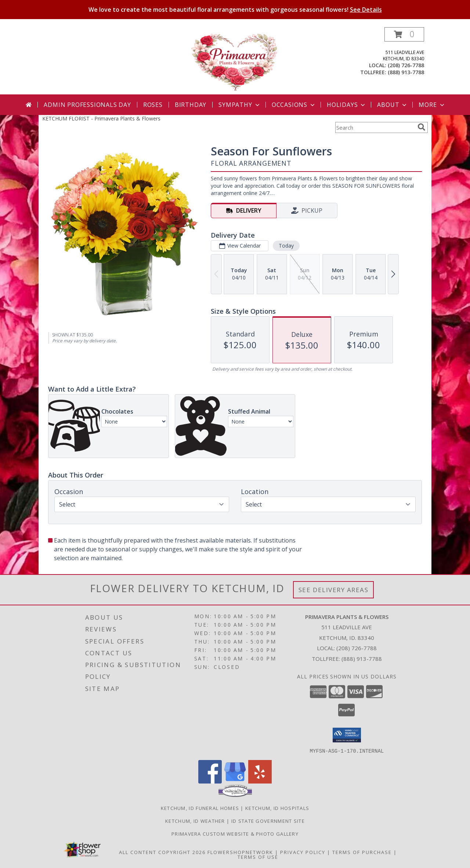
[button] (404, 34)
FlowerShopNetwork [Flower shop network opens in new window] (240, 852)
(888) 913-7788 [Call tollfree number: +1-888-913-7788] (406, 72)
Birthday (191, 105)
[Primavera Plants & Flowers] (235, 61)
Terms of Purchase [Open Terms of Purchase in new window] (362, 852)
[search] (422, 127)
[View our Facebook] (210, 781)
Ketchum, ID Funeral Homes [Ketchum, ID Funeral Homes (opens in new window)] (200, 808)
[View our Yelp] (260, 781)
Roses (153, 105)
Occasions (294, 105)
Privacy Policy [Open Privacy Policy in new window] (303, 852)
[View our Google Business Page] (235, 781)
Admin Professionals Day (87, 105)
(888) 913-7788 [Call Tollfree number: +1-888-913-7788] (362, 659)
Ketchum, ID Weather (195, 821)
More (432, 105)
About (393, 105)
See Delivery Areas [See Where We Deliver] (334, 590)
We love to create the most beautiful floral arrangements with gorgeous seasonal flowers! (235, 10)
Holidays (347, 105)
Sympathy (240, 105)
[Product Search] (375, 127)
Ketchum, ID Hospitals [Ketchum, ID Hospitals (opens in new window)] (277, 808)
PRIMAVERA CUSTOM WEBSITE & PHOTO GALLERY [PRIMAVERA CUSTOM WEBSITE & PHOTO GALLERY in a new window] (235, 833)
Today (286, 246)
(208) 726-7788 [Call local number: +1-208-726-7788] (406, 65)
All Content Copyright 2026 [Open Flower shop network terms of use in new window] (162, 852)
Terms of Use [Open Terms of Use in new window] (258, 857)
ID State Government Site (268, 821)
